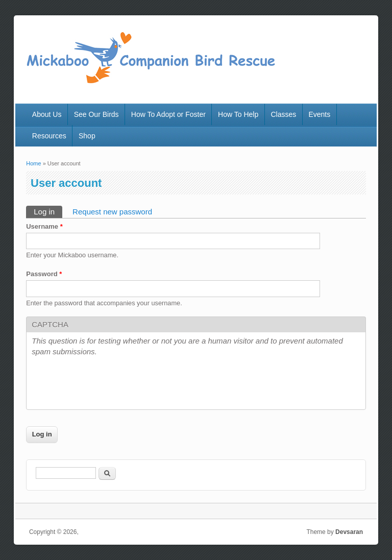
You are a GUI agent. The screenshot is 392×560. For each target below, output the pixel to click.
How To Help (238, 114)
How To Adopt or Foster (168, 114)
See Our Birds (96, 114)
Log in (48, 211)
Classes (283, 114)
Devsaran (349, 532)
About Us (47, 114)
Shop (87, 136)
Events (319, 114)
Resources (49, 136)
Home (33, 163)
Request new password (112, 212)
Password (44, 274)
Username (44, 226)
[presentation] (109, 384)
